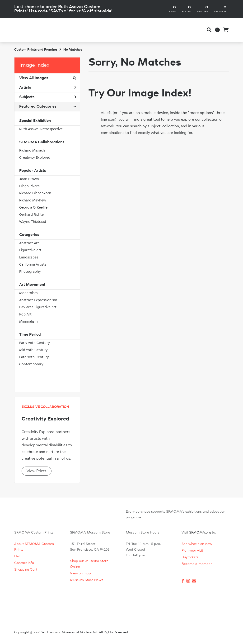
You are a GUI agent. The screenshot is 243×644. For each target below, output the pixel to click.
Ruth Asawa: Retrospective (41, 129)
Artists (48, 87)
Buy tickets (190, 557)
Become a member (197, 564)
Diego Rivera (29, 186)
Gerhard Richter (32, 215)
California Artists (33, 265)
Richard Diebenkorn (35, 193)
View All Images (48, 78)
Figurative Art (30, 250)
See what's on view (197, 544)
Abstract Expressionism (38, 300)
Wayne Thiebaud (33, 222)
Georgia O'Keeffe (33, 208)
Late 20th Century (34, 357)
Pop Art (25, 314)
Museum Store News (87, 580)
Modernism (28, 293)
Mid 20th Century (33, 350)
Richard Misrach (32, 150)
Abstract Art (29, 243)
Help (18, 556)
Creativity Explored (35, 158)
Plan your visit (192, 551)
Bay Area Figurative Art (38, 307)
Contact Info (24, 563)
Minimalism (28, 322)
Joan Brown (29, 179)
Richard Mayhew (33, 200)
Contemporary (31, 364)
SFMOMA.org (200, 533)
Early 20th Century (35, 343)
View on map (80, 573)
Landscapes (29, 257)
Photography (30, 272)
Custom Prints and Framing (36, 50)
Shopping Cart (26, 570)
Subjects (48, 97)
